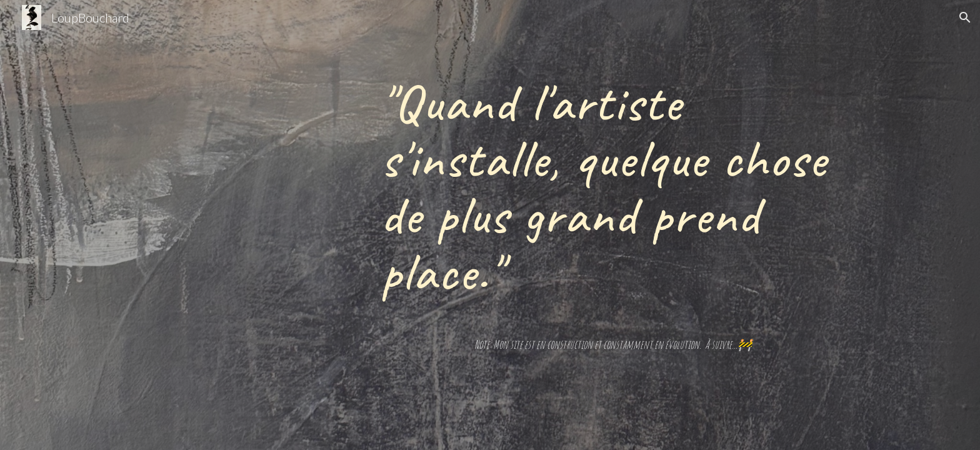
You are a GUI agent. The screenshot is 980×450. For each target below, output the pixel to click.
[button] (965, 17)
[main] (613, 186)
